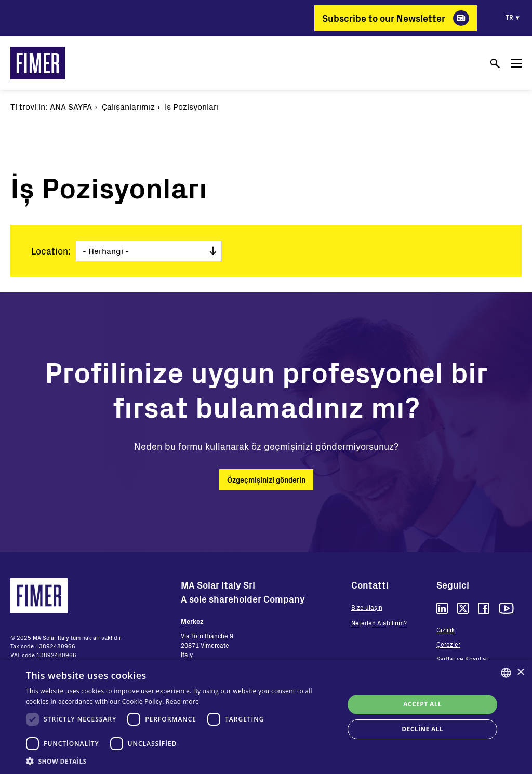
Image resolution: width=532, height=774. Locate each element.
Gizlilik (445, 630)
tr (509, 17)
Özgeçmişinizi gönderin (266, 480)
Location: (51, 251)
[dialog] (266, 717)
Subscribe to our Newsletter (384, 18)
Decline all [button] (422, 729)
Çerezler (448, 644)
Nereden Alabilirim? (379, 623)
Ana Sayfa (71, 106)
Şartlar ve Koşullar (462, 659)
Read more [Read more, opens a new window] (182, 702)
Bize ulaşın (367, 607)
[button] (180, 761)
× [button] (520, 672)
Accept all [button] (422, 704)
